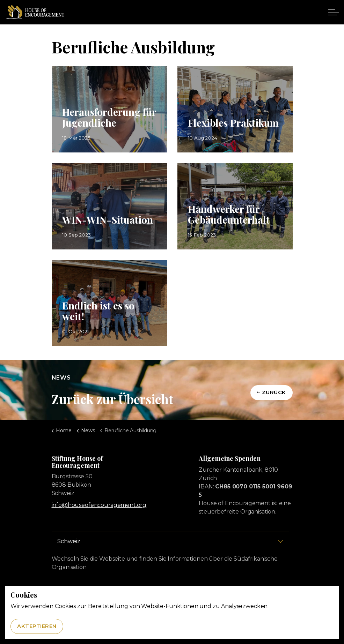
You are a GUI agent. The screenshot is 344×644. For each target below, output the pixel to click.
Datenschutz (195, 590)
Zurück (272, 393)
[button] (172, 617)
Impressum (167, 590)
